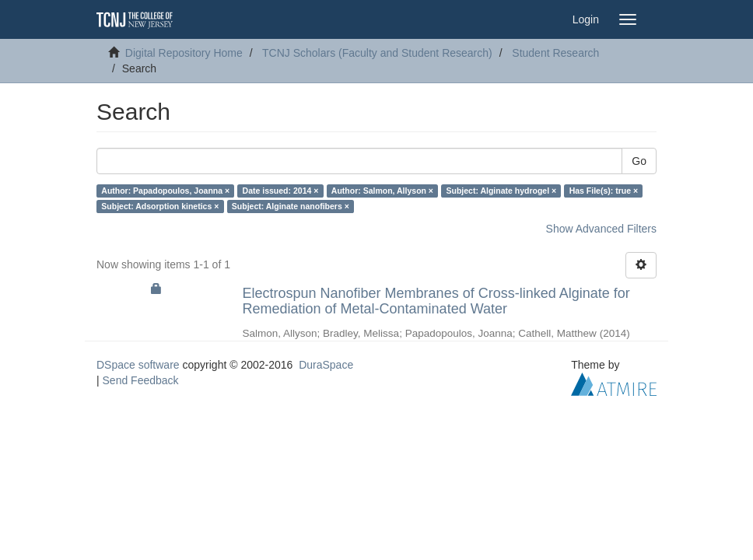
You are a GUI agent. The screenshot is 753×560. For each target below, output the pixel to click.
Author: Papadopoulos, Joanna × (165, 191)
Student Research (555, 53)
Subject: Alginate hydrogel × (502, 191)
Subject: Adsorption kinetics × (160, 206)
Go (639, 161)
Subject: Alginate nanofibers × (291, 206)
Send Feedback (141, 380)
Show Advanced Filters (601, 229)
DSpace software (138, 365)
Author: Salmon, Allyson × (382, 191)
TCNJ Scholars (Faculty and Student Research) (377, 53)
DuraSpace (326, 365)
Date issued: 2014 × (281, 191)
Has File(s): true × (604, 191)
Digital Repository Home (184, 53)
